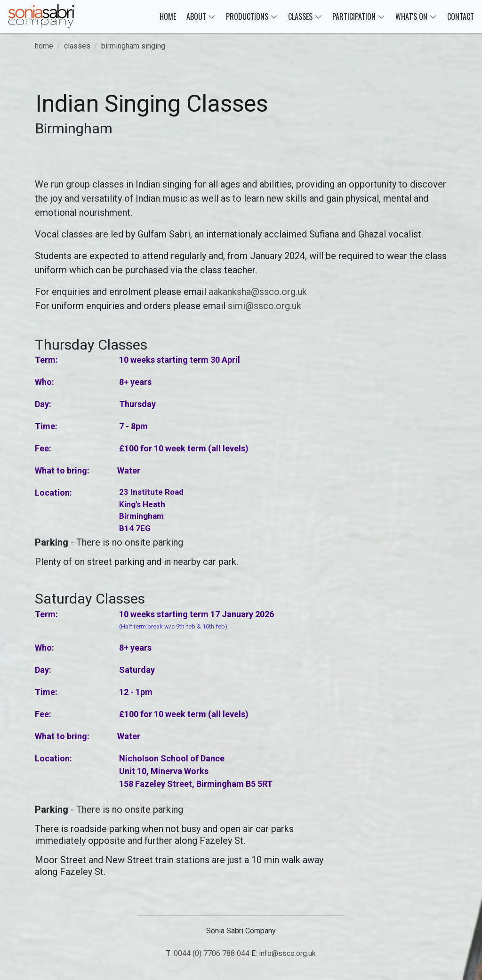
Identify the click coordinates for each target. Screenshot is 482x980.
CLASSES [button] (305, 16)
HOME (168, 16)
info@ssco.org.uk (287, 953)
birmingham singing (133, 46)
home (44, 46)
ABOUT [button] (201, 16)
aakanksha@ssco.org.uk (258, 292)
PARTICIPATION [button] (359, 16)
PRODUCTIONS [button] (252, 16)
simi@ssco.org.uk (265, 306)
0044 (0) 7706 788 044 (212, 953)
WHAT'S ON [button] (416, 16)
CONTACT (461, 16)
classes (77, 46)
